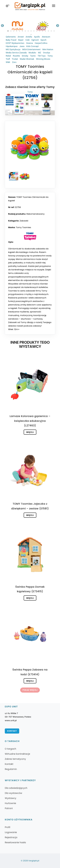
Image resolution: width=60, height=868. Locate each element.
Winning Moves (43, 59)
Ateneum (46, 37)
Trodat (15, 59)
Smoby (25, 56)
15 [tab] (48, 31)
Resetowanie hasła (15, 842)
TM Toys (42, 56)
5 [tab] (20, 31)
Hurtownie (10, 803)
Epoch (44, 40)
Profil (8, 827)
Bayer (21, 40)
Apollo (37, 37)
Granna (30, 43)
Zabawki (24, 221)
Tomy (50, 56)
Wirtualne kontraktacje (17, 754)
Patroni (9, 808)
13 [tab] (43, 31)
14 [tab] (45, 31)
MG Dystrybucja (13, 49)
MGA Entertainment (31, 49)
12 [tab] (40, 31)
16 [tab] (51, 31)
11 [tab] (37, 31)
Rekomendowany (36, 214)
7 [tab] (25, 31)
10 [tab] (34, 31)
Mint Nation (48, 49)
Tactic (33, 56)
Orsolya (47, 53)
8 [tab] (28, 31)
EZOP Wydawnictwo (15, 43)
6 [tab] (22, 31)
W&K (8, 62)
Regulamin (11, 769)
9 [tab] (31, 31)
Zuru (14, 62)
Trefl (8, 59)
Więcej (30, 432)
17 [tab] (54, 31)
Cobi (28, 40)
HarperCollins (41, 43)
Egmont (35, 40)
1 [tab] (8, 31)
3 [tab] (14, 31)
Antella (29, 37)
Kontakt (12, 731)
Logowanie (11, 832)
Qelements (11, 37)
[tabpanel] (17, 26)
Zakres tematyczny (15, 759)
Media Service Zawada (16, 53)
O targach (10, 749)
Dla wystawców (13, 793)
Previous (2, 26)
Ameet (21, 37)
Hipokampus (12, 46)
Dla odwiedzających (16, 788)
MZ (40, 53)
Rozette (16, 56)
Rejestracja (11, 837)
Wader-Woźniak (27, 59)
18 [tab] (31, 34)
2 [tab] (11, 31)
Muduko (32, 53)
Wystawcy (10, 798)
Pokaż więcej (30, 690)
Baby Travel (11, 40)
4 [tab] (17, 31)
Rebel (8, 56)
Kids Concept (32, 46)
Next (58, 26)
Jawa (22, 46)
